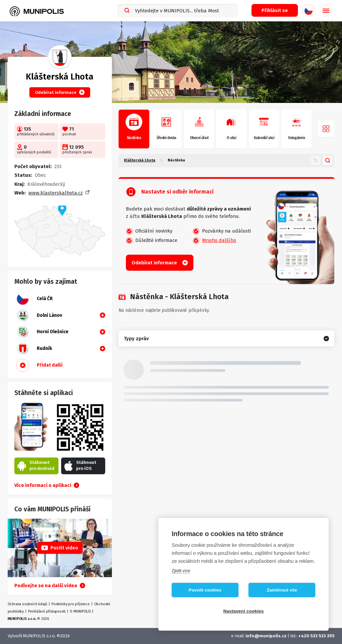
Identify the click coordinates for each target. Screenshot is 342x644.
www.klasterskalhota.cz (56, 193)
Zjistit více (181, 571)
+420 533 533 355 (316, 636)
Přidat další (39, 365)
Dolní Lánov (39, 315)
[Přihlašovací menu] (275, 10)
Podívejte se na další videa (50, 586)
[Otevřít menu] (326, 129)
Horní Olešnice (42, 332)
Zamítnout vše (282, 590)
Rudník (34, 349)
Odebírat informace (60, 92)
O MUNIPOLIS (80, 611)
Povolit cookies (205, 590)
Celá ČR (34, 299)
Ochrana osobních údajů (28, 604)
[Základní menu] (326, 11)
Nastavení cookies (243, 611)
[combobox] (178, 11)
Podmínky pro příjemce (71, 604)
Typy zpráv (136, 339)
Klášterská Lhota (140, 160)
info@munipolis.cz (266, 636)
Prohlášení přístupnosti (47, 611)
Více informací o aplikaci (47, 485)
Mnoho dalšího (219, 240)
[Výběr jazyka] (309, 11)
